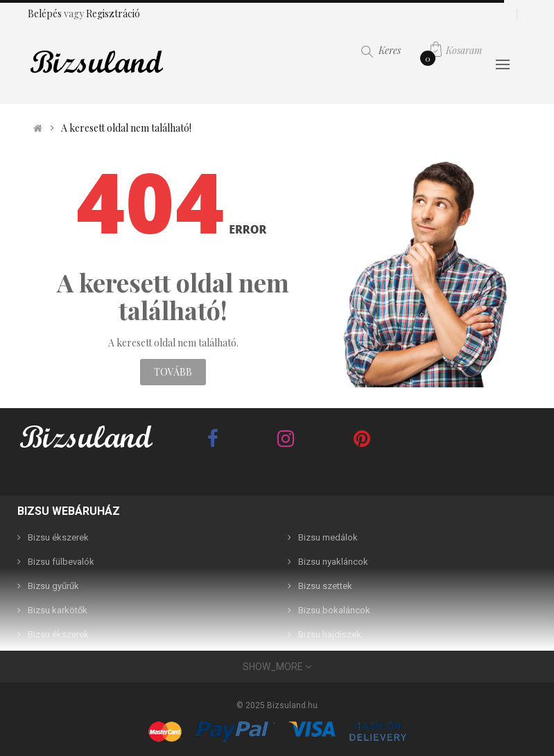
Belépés (46, 14)
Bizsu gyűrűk (53, 586)
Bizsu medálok (328, 537)
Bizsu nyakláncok (333, 562)
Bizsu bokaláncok (334, 610)
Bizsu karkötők (58, 610)
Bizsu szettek (325, 586)
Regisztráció (113, 14)
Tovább (173, 372)
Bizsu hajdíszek (330, 634)
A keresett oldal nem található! (126, 128)
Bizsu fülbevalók (61, 562)
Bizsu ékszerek (58, 537)
